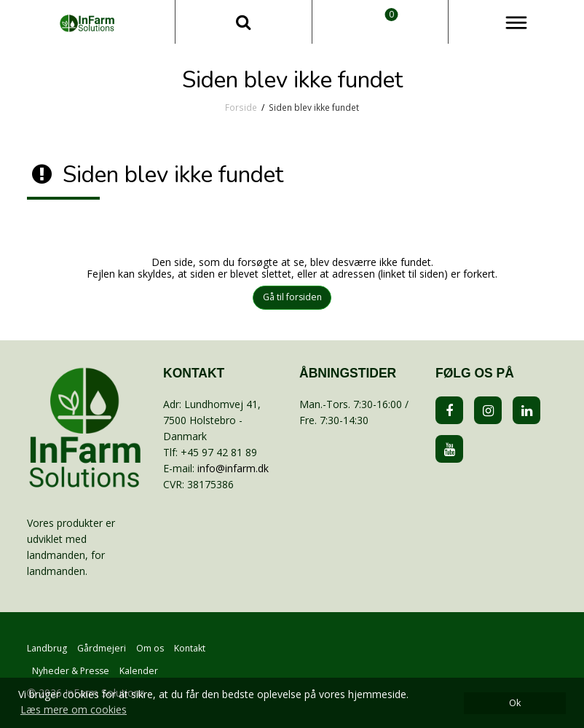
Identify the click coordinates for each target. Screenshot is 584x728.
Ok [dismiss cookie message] (515, 703)
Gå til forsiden (292, 297)
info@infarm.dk (233, 468)
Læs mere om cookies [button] (74, 709)
